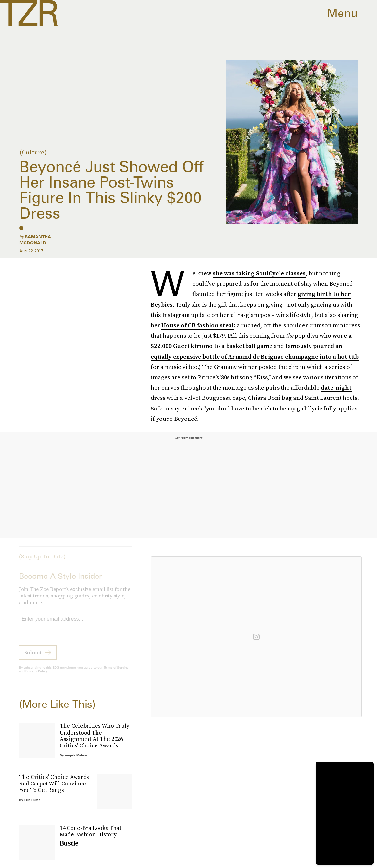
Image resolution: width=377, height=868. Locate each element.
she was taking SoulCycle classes (259, 273)
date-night (336, 387)
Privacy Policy (36, 676)
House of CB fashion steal (198, 325)
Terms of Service (116, 672)
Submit (33, 657)
